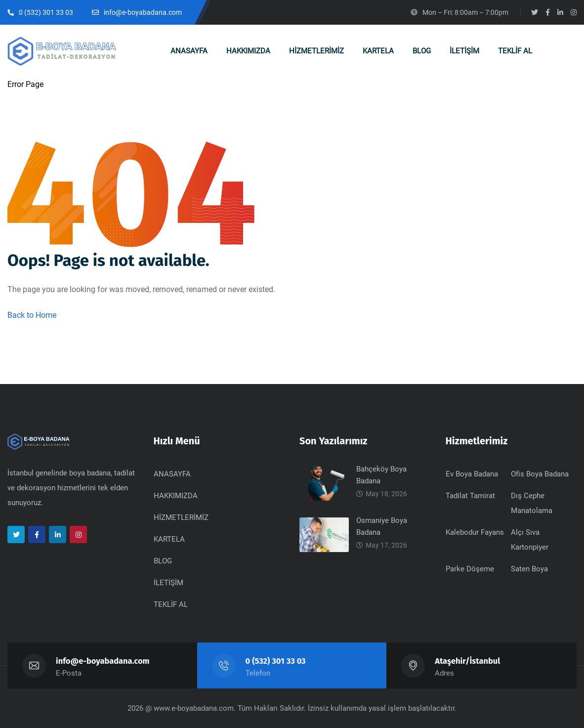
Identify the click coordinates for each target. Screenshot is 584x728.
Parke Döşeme (470, 569)
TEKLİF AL (171, 604)
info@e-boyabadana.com (103, 661)
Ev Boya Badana (472, 474)
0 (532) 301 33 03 (276, 661)
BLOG (163, 561)
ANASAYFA (172, 474)
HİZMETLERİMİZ (181, 517)
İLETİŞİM (168, 583)
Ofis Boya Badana (540, 474)
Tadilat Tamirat (470, 496)
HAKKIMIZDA (176, 496)
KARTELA (169, 539)
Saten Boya (529, 569)
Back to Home (32, 315)
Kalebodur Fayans (475, 532)
